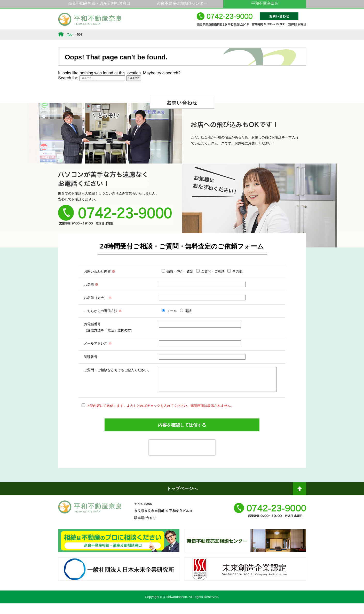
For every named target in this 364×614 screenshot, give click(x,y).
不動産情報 (76, 35)
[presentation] (182, 458)
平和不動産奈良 (90, 21)
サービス (111, 35)
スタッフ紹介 (217, 35)
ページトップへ (299, 501)
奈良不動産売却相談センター (182, 3)
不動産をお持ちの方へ (182, 35)
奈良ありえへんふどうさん (119, 556)
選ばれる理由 (147, 35)
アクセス (288, 35)
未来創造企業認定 (245, 584)
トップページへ (182, 499)
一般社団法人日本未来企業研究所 (119, 584)
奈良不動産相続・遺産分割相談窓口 (99, 3)
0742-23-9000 (251, 22)
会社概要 (253, 35)
